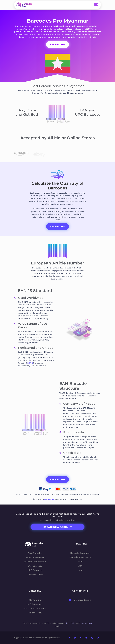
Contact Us (35, 600)
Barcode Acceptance (80, 557)
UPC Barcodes (35, 570)
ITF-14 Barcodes (35, 574)
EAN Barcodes (35, 566)
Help (80, 570)
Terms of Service (86, 623)
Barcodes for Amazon (35, 562)
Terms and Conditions (35, 609)
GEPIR (30, 363)
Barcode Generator (80, 553)
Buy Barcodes (58, 227)
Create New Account (58, 527)
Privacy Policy (35, 613)
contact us (49, 499)
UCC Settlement (35, 604)
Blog (80, 566)
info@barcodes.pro (80, 600)
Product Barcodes (35, 557)
